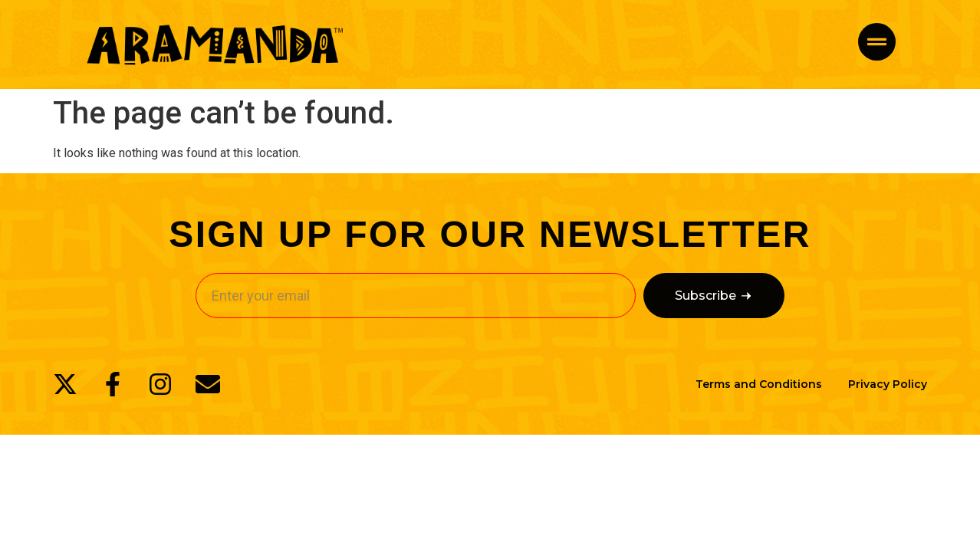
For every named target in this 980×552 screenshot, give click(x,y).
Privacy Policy (888, 384)
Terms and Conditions (759, 384)
